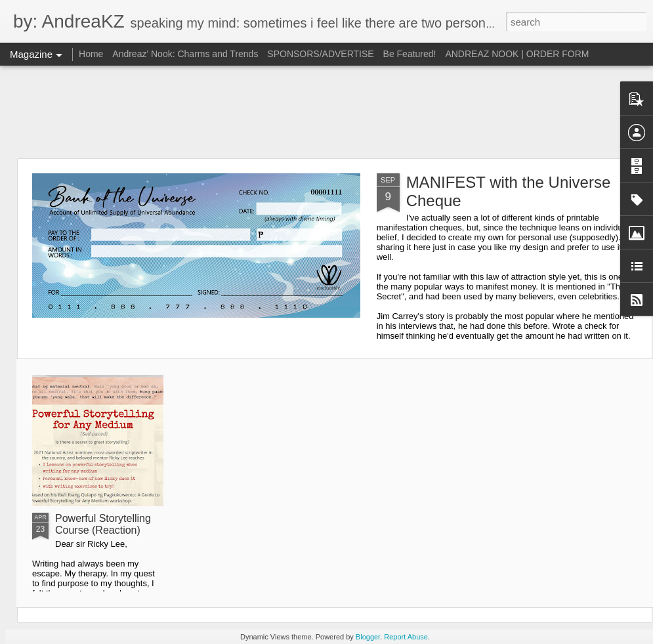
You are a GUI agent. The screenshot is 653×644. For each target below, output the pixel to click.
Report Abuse (406, 637)
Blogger (368, 637)
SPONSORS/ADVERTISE (320, 54)
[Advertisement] (327, 112)
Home (91, 54)
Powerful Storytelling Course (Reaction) (103, 524)
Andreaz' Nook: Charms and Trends (185, 54)
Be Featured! (410, 54)
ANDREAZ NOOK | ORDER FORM (517, 54)
